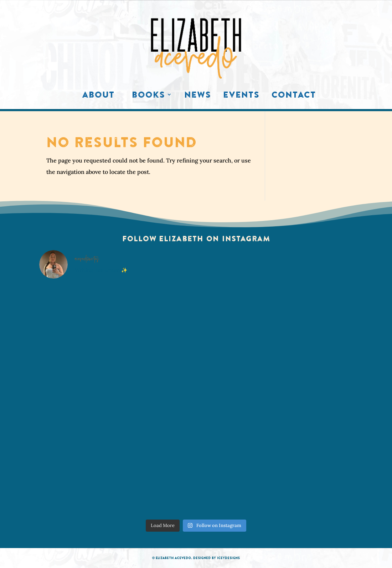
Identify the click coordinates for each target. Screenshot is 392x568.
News (198, 96)
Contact (294, 96)
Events (241, 96)
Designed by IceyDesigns (216, 558)
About (98, 96)
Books (148, 96)
